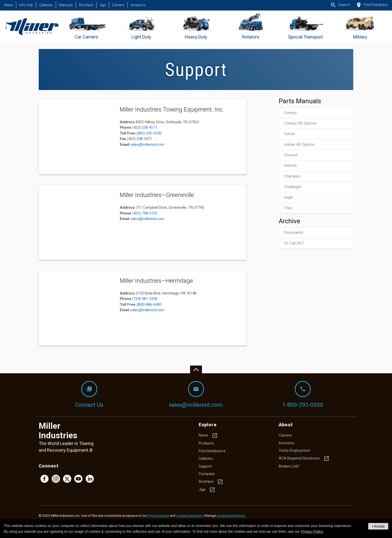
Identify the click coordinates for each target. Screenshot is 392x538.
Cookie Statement (189, 515)
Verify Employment (294, 450)
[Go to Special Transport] (305, 27)
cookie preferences (231, 515)
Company (207, 474)
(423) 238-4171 (145, 127)
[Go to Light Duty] (141, 27)
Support (205, 466)
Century (291, 113)
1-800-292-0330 (303, 394)
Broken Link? (289, 466)
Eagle (289, 200)
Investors (138, 5)
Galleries (46, 5)
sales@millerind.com (147, 144)
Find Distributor (372, 5)
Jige (103, 5)
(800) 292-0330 (149, 133)
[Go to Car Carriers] (87, 27)
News (8, 5)
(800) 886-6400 (149, 304)
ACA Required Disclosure (304, 458)
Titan (289, 211)
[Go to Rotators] (251, 27)
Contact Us (89, 394)
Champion (293, 178)
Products (206, 443)
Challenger (293, 189)
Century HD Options (302, 124)
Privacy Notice (158, 515)
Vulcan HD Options (301, 145)
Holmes (291, 167)
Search (340, 5)
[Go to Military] (360, 27)
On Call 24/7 (295, 246)
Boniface (86, 5)
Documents (295, 236)
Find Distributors (212, 451)
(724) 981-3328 (145, 299)
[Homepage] (32, 27)
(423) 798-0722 (145, 213)
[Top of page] (196, 369)
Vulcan (290, 135)
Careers (118, 5)
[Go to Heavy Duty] (196, 27)
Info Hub (26, 5)
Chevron (292, 156)
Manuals (66, 5)
